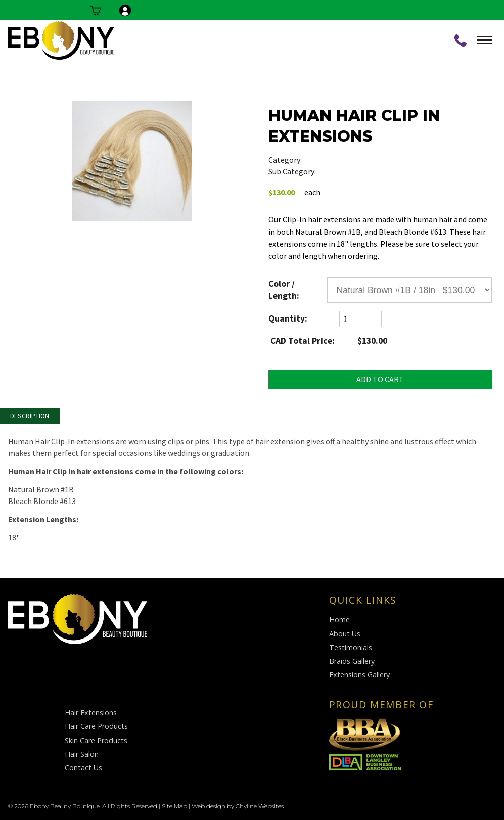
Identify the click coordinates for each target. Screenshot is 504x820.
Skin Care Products (96, 740)
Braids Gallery (352, 661)
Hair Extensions (345, 171)
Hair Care (319, 160)
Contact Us (83, 768)
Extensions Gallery (359, 675)
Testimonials (351, 647)
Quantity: (288, 318)
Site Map (174, 806)
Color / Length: (284, 289)
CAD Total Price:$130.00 (328, 341)
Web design (209, 806)
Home (339, 620)
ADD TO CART (380, 379)
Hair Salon (82, 754)
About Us (345, 634)
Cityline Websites (260, 806)
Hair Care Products (96, 726)
